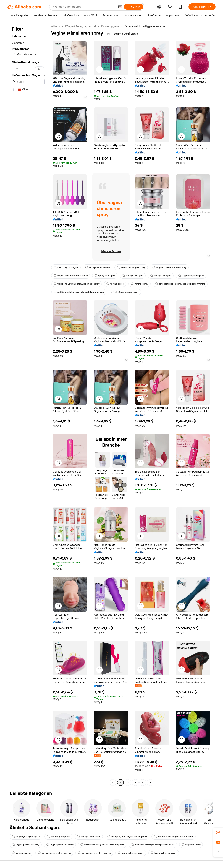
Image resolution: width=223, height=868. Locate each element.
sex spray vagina (133, 276)
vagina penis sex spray (26, 845)
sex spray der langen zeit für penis (127, 837)
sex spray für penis (58, 837)
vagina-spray (115, 284)
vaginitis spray (191, 845)
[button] (120, 7)
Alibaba (55, 26)
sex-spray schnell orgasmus (54, 853)
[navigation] (28, 405)
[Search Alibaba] (84, 7)
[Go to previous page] (113, 783)
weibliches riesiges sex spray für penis (102, 845)
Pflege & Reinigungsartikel (80, 26)
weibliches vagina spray (131, 267)
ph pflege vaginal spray (125, 292)
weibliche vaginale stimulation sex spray (77, 284)
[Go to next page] (150, 783)
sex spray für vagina (66, 267)
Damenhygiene (110, 26)
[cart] (170, 7)
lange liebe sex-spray (131, 853)
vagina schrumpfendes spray (169, 267)
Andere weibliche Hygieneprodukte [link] (145, 26)
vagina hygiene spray (191, 276)
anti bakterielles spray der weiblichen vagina (180, 284)
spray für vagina (105, 276)
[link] (218, 833)
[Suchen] (134, 7)
